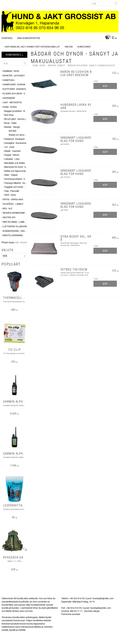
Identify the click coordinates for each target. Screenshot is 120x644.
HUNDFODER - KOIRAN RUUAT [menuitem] (15, 84)
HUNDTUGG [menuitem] (9, 80)
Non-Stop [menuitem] (9, 115)
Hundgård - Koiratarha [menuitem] (15, 143)
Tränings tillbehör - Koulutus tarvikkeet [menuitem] (16, 183)
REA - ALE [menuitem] (8, 208)
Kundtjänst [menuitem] (84, 47)
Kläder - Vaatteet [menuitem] (12, 151)
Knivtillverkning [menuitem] (13, 235)
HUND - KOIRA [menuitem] (10, 107)
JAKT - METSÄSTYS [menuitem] (12, 102)
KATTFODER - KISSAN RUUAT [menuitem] (15, 89)
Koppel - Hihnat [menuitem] (12, 155)
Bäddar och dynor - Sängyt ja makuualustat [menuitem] (18, 135)
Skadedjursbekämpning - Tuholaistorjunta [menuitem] (15, 213)
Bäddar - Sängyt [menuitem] (12, 127)
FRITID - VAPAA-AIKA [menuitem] (13, 199)
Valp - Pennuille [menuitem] (12, 191)
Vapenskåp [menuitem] (9, 98)
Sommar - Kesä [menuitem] (11, 71)
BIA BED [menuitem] (13, 131)
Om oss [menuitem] (69, 47)
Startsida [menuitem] (7, 38)
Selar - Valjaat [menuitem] (11, 175)
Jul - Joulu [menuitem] (9, 147)
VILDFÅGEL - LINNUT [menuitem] (13, 204)
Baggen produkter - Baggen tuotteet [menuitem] (16, 111)
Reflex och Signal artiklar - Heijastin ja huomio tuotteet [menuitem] (16, 171)
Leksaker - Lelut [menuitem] (12, 159)
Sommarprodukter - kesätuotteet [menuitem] (16, 179)
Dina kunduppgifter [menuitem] (29, 38)
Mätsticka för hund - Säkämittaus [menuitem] (16, 167)
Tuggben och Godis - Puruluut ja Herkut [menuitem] (16, 187)
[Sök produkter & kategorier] (104, 4)
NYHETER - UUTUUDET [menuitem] (14, 76)
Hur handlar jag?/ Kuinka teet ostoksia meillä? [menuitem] (32, 47)
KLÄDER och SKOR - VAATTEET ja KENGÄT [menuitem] (15, 93)
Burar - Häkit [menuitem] (10, 123)
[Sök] (116, 4)
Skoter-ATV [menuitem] (9, 217)
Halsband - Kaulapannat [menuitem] (16, 139)
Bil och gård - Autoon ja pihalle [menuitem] (16, 119)
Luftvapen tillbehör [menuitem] (15, 226)
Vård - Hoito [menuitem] (10, 195)
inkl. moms (21, 242)
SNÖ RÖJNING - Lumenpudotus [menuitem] (15, 222)
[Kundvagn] (14, 55)
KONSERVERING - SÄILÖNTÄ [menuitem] (15, 231)
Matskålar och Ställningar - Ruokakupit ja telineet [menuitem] (16, 163)
